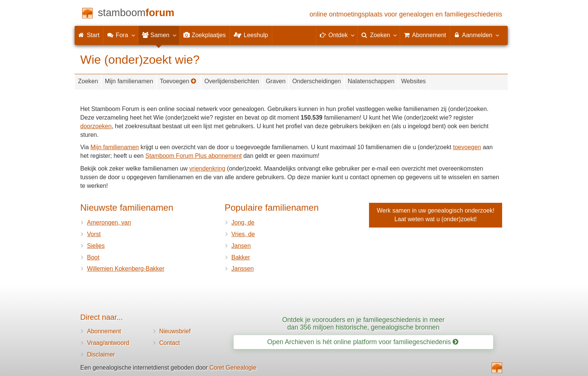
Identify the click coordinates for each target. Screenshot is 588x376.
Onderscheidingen (316, 81)
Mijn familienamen (129, 81)
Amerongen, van (109, 222)
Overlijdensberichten (232, 81)
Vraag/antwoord (108, 343)
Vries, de (243, 234)
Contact (170, 343)
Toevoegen (178, 81)
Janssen (243, 269)
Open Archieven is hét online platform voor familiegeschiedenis (363, 342)
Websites (414, 81)
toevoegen (467, 147)
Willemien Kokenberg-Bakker (126, 269)
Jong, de (243, 222)
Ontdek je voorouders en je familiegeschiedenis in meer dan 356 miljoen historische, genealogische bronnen (363, 323)
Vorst (94, 234)
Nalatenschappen (371, 81)
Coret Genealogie (233, 368)
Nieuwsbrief (175, 331)
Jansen (241, 246)
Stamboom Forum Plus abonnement (193, 156)
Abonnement (104, 331)
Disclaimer (101, 354)
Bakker (241, 257)
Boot (93, 257)
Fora (121, 35)
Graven (276, 81)
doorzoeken (96, 126)
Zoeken (88, 81)
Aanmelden (476, 35)
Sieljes (96, 246)
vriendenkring (207, 169)
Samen (159, 35)
